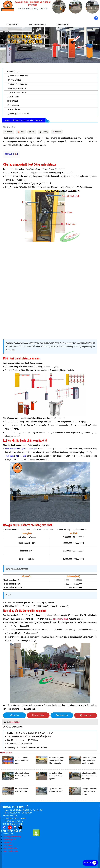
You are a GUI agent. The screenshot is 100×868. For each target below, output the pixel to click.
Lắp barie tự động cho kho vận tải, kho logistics (56, 776)
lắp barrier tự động (60, 619)
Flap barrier (7, 843)
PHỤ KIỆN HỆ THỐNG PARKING (17, 93)
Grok (32, 132)
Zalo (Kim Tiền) (62, 715)
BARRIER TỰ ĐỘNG (13, 72)
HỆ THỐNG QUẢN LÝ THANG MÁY (18, 114)
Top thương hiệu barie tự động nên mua (22, 760)
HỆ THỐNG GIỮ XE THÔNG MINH (18, 76)
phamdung (15, 722)
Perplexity (44, 132)
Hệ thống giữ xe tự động (12, 837)
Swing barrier (8, 845)
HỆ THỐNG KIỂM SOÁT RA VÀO (17, 84)
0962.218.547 (38, 715)
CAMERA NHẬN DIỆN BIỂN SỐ (17, 88)
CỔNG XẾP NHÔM (13, 105)
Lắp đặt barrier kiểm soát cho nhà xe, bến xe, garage (90, 776)
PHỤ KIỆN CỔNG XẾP (14, 110)
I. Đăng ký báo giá (12, 24)
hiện (15, 154)
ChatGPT (9, 132)
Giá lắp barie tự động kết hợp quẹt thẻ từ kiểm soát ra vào (56, 760)
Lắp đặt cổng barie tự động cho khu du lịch (23, 776)
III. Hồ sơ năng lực (62, 24)
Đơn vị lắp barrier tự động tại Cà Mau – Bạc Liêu (89, 792)
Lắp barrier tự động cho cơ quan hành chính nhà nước (89, 760)
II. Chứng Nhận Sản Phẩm (38, 24)
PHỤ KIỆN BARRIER (13, 97)
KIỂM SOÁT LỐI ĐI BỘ (14, 80)
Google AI (57, 132)
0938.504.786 (86, 715)
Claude (21, 132)
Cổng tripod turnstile (11, 851)
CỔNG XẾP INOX (12, 101)
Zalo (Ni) (14, 715)
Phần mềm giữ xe (9, 840)
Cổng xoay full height (11, 848)
